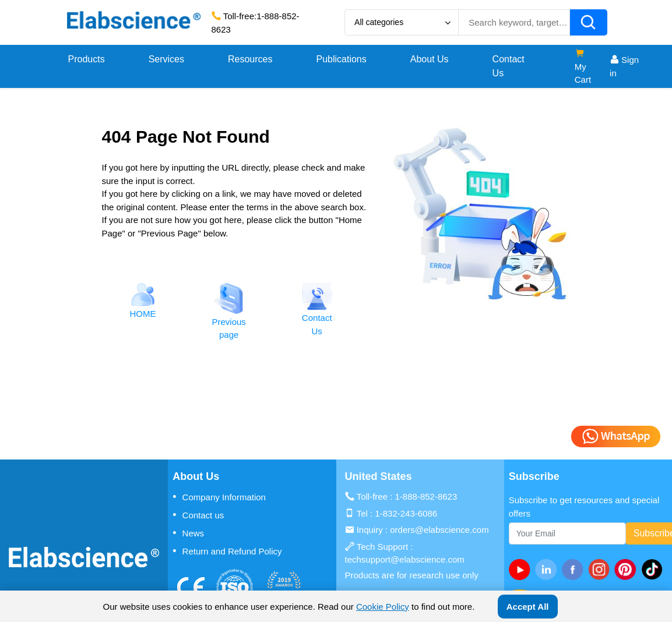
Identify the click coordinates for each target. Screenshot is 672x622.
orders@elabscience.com (439, 530)
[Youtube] (522, 569)
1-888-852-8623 (426, 496)
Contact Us (509, 66)
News (188, 533)
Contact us (198, 515)
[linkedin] (548, 569)
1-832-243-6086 (406, 513)
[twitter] (654, 569)
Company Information (219, 497)
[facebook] (575, 569)
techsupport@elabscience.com (405, 559)
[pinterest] (627, 569)
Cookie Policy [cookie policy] (383, 607)
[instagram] (601, 569)
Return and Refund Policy (227, 551)
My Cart (583, 66)
